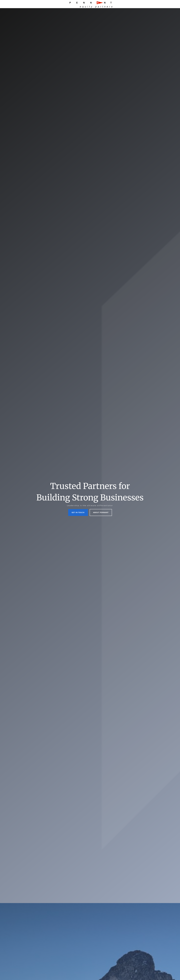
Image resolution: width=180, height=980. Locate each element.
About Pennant (101, 512)
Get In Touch (78, 512)
